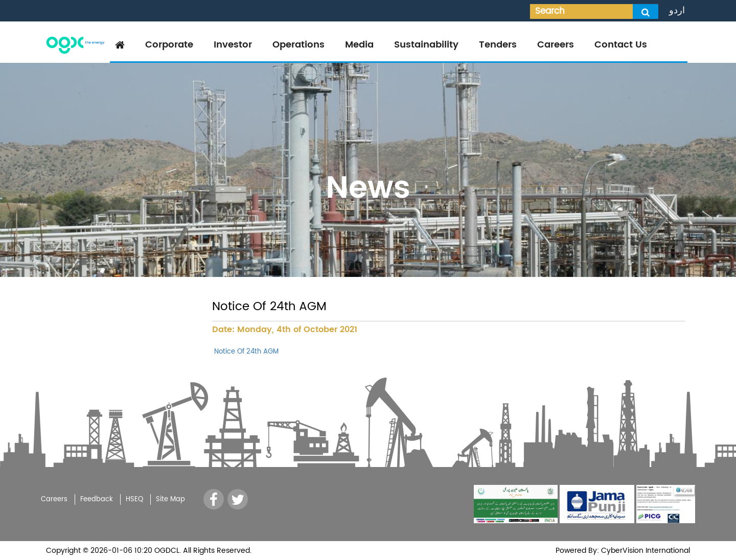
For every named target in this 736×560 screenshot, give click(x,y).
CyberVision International (645, 551)
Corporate (169, 45)
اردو (677, 10)
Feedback (97, 499)
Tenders (498, 45)
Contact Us (621, 45)
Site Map (170, 499)
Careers (556, 45)
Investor (233, 45)
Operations (298, 45)
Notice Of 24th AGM (245, 352)
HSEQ (134, 499)
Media (359, 45)
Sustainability (426, 45)
